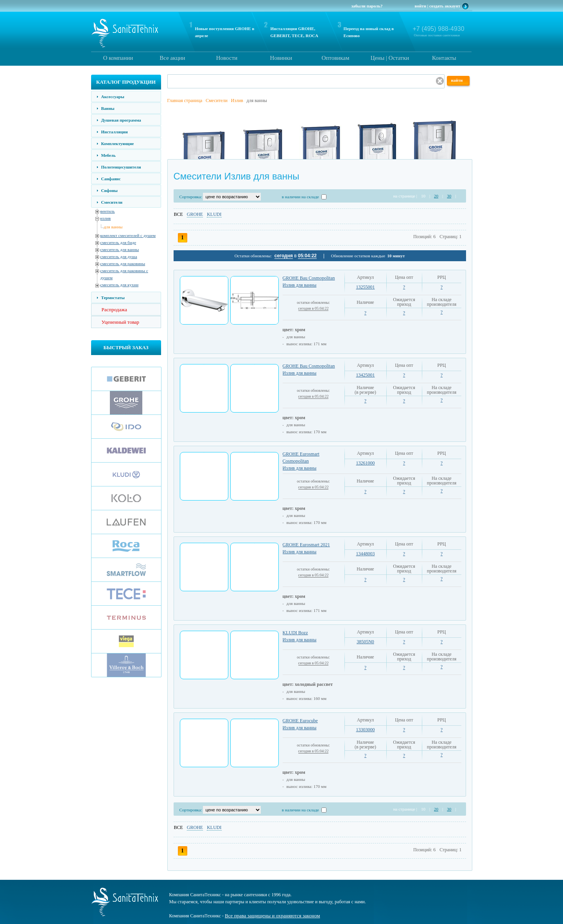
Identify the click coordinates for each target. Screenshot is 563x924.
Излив (237, 100)
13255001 (366, 287)
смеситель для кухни (120, 285)
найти (457, 80)
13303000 (366, 730)
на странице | (405, 196)
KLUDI (214, 214)
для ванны (113, 227)
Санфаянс (111, 179)
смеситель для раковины (123, 264)
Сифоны (109, 190)
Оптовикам (335, 58)
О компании (118, 58)
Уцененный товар (121, 322)
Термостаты (113, 298)
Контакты (444, 58)
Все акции (172, 58)
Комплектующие (118, 144)
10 (423, 196)
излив (106, 218)
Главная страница (185, 100)
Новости (227, 58)
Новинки (281, 58)
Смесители (112, 202)
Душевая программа (121, 120)
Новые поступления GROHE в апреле (225, 32)
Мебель (108, 155)
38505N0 (365, 642)
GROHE (195, 214)
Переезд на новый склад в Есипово (369, 32)
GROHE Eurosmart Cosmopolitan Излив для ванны (301, 461)
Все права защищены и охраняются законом (272, 916)
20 (436, 196)
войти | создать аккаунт (438, 6)
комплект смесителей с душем (128, 235)
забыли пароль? (367, 6)
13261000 (366, 463)
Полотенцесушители (121, 167)
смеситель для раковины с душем (124, 274)
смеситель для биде (118, 242)
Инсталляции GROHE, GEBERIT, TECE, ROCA (294, 32)
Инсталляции (115, 132)
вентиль (108, 211)
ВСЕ (178, 214)
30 (449, 196)
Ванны (108, 108)
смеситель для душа (119, 257)
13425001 (366, 375)
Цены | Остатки (390, 58)
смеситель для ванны (120, 249)
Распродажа (115, 309)
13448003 (366, 554)
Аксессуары (113, 97)
